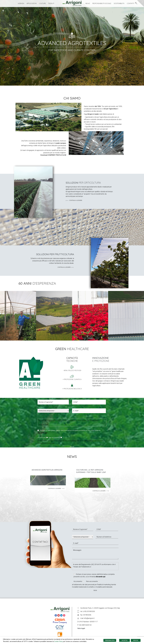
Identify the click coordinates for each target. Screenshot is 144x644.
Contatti (130, 3)
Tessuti (51, 3)
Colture (42, 3)
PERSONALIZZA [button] (110, 640)
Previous (4, 316)
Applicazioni (31, 3)
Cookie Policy (58, 641)
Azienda (21, 3)
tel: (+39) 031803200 (86, 611)
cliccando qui (42, 433)
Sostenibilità (119, 3)
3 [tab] (75, 88)
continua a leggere (74, 200)
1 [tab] (69, 88)
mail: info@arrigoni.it (86, 618)
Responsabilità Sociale (102, 3)
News (88, 3)
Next (140, 316)
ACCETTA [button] (124, 640)
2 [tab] (72, 88)
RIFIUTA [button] (136, 640)
